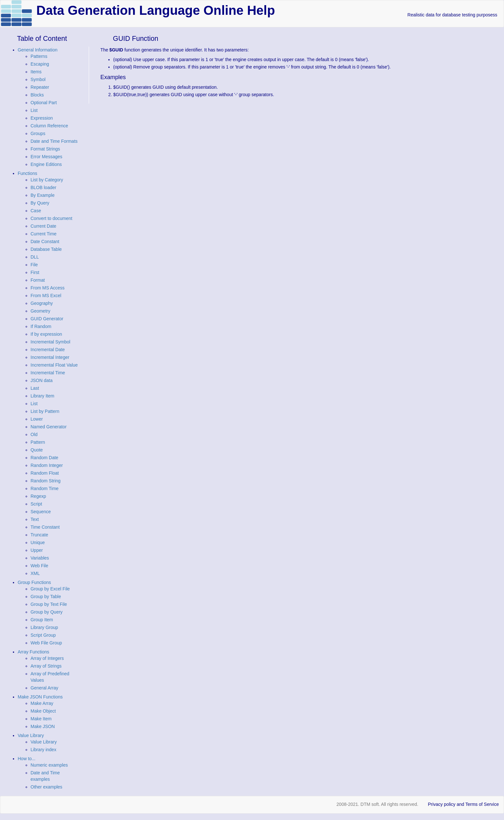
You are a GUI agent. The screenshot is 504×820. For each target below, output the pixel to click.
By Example (43, 195)
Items (36, 72)
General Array (44, 688)
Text (35, 519)
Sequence (41, 512)
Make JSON (43, 726)
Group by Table (46, 597)
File (34, 265)
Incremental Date (48, 350)
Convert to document (51, 218)
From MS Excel (46, 296)
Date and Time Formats (54, 141)
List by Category (47, 180)
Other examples (46, 787)
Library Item (42, 396)
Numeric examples (49, 765)
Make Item (41, 719)
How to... (27, 759)
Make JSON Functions (40, 697)
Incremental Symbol (50, 342)
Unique (38, 542)
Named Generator (49, 427)
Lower (37, 419)
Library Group (44, 627)
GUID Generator (47, 319)
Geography (42, 303)
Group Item (42, 620)
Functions (27, 173)
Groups (38, 133)
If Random (41, 326)
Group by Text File (49, 604)
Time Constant (45, 527)
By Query (40, 203)
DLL (35, 257)
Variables (40, 558)
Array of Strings (46, 666)
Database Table (46, 249)
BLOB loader (43, 187)
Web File (39, 566)
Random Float (45, 473)
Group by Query (47, 612)
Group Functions (34, 582)
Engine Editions (46, 164)
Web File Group (46, 643)
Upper (37, 550)
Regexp (38, 496)
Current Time (44, 234)
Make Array (42, 703)
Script (36, 504)
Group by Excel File (50, 589)
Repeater (40, 87)
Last (35, 388)
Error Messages (46, 157)
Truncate (39, 535)
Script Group (43, 635)
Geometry (40, 311)
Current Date (43, 226)
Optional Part (44, 103)
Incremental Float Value (54, 365)
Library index (43, 750)
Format (38, 280)
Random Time (45, 488)
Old (34, 434)
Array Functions (33, 652)
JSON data (41, 380)
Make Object (43, 711)
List (34, 110)
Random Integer (47, 465)
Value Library (31, 735)
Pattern (38, 442)
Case (36, 211)
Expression (42, 118)
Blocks (37, 95)
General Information (38, 50)
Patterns (39, 56)
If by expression (46, 334)
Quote (37, 450)
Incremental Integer (50, 357)
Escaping (40, 64)
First (35, 272)
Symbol (38, 79)
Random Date (44, 458)
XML (35, 573)
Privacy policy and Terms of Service (463, 804)
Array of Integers (47, 658)
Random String (45, 481)
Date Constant (45, 241)
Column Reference (49, 126)
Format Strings (45, 149)
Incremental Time (48, 373)
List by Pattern (45, 411)
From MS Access (48, 288)
